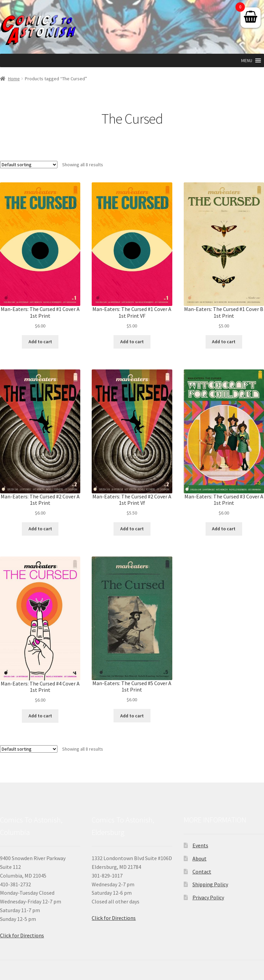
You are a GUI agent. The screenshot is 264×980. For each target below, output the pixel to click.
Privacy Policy (208, 897)
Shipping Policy (210, 884)
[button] (247, 60)
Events (200, 845)
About (200, 858)
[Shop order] (29, 165)
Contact (202, 872)
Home (14, 79)
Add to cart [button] (40, 342)
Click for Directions (22, 935)
